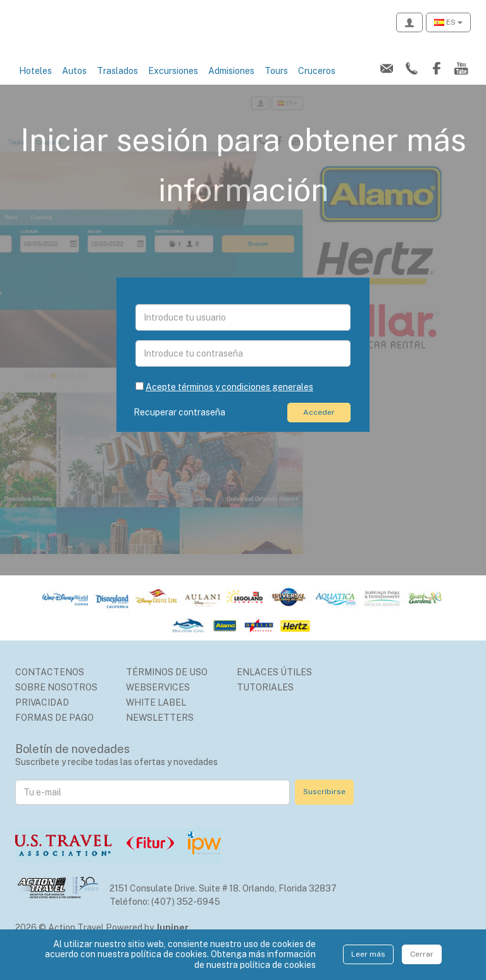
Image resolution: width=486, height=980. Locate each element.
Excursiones (173, 85)
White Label (156, 716)
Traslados (117, 85)
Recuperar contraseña (181, 426)
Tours (276, 85)
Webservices (158, 701)
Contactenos (50, 686)
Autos (74, 85)
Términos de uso (167, 686)
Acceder (319, 426)
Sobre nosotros (56, 701)
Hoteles (35, 85)
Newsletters (160, 732)
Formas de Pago (54, 732)
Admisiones (231, 85)
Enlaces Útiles (274, 686)
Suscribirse (324, 805)
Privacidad (42, 716)
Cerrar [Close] (422, 954)
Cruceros (317, 85)
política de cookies (278, 965)
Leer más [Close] (368, 954)
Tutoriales (265, 701)
